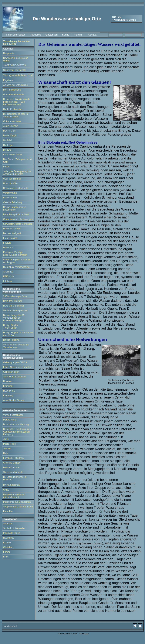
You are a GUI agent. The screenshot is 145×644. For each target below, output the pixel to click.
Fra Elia (7, 243)
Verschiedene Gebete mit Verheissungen (16, 346)
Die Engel (8, 145)
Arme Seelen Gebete (14, 400)
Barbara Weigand (12, 233)
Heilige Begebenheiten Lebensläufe (15, 208)
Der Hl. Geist (10, 131)
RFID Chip (8, 276)
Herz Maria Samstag (13, 306)
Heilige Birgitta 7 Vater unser (10, 327)
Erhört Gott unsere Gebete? (17, 367)
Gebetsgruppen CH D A (15, 362)
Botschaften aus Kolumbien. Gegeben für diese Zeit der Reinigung (17, 432)
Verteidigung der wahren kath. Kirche (16, 43)
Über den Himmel (12, 179)
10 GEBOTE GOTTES (14, 65)
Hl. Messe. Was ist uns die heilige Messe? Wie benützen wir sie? (17, 102)
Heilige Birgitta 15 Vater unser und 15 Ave (18, 334)
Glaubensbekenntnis (13, 94)
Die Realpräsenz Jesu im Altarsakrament (16, 115)
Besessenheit (10, 198)
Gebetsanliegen (11, 372)
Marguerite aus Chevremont (17, 502)
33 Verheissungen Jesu (15, 296)
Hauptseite (9, 53)
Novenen (8, 381)
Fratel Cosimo (10, 238)
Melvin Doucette (11, 468)
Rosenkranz (9, 391)
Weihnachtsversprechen (15, 310)
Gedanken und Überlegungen (18, 219)
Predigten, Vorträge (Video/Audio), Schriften (15, 254)
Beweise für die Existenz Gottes (16, 59)
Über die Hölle (10, 183)
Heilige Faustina (11, 340)
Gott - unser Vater (12, 121)
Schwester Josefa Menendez (18, 224)
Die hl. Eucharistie (12, 109)
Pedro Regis (9, 444)
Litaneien (8, 386)
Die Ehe (7, 150)
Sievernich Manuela (13, 472)
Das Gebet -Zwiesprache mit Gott (18, 161)
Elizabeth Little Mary (14, 458)
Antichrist (8, 272)
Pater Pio (8, 511)
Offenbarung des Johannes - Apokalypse (18, 261)
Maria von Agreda (12, 229)
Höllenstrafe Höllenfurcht (16, 188)
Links (6, 557)
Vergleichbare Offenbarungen (18, 507)
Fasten (7, 167)
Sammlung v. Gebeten (14, 377)
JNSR (6, 439)
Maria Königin (10, 135)
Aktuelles (8, 524)
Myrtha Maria (10, 420)
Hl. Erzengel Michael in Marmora (15, 478)
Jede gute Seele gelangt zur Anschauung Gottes (17, 173)
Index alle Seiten (12, 533)
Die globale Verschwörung (16, 267)
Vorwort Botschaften (13, 415)
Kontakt (7, 543)
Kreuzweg (8, 396)
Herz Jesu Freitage (13, 301)
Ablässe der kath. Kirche (15, 85)
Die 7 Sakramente (12, 90)
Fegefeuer (9, 80)
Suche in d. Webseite (14, 528)
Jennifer (7, 449)
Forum (7, 552)
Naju (6, 453)
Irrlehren (7, 281)
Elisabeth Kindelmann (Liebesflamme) (14, 496)
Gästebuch (9, 547)
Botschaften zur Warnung (16, 424)
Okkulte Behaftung (13, 202)
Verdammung (10, 193)
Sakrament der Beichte (15, 70)
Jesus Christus (11, 126)
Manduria (8, 248)
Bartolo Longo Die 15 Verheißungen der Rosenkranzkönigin (14, 318)
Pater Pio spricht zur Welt (16, 214)
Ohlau (6, 490)
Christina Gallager (12, 463)
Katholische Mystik (13, 155)
